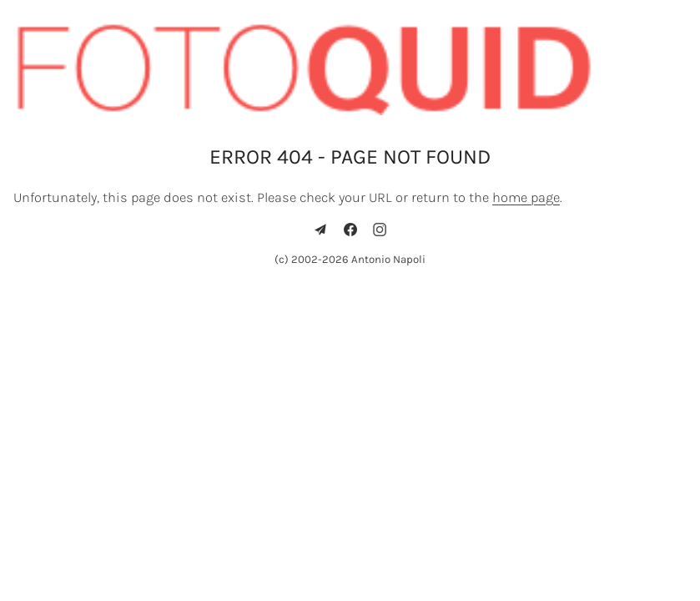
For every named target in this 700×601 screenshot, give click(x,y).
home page (526, 197)
